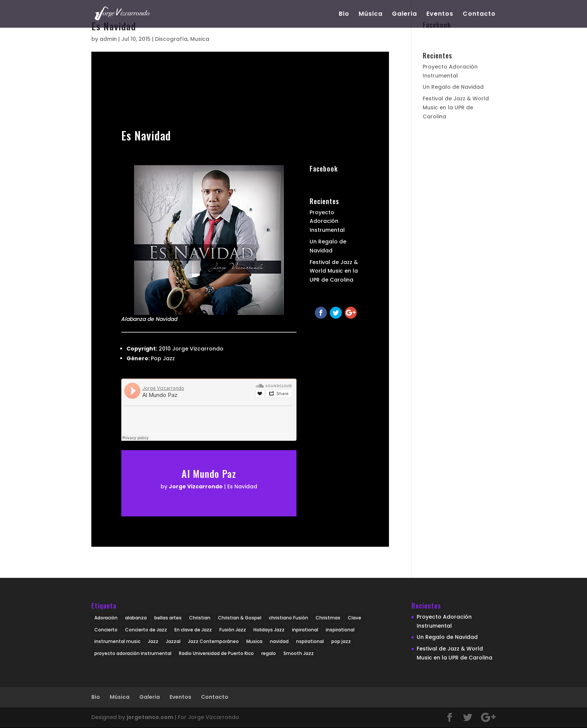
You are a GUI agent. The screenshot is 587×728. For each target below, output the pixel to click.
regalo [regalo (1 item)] (269, 653)
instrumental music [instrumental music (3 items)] (117, 641)
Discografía (171, 39)
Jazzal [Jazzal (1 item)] (173, 641)
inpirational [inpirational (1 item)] (305, 630)
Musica (200, 39)
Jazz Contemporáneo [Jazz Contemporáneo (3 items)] (213, 641)
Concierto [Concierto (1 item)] (106, 630)
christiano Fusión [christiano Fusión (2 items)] (288, 618)
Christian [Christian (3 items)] (200, 618)
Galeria (404, 15)
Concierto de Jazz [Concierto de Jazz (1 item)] (146, 630)
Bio (344, 15)
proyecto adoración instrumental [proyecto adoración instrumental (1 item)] (133, 653)
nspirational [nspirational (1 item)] (310, 641)
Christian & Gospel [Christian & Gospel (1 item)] (240, 618)
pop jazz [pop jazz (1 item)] (341, 641)
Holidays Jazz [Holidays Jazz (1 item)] (269, 630)
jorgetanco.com (150, 717)
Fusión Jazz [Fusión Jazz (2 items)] (233, 630)
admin (108, 39)
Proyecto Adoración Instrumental (327, 221)
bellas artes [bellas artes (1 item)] (168, 618)
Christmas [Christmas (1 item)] (328, 618)
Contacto (479, 15)
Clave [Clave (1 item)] (355, 618)
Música (371, 15)
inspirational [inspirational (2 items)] (340, 630)
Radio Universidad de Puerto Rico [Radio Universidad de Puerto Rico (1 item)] (216, 653)
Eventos (440, 15)
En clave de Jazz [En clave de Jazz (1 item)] (193, 630)
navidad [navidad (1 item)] (279, 641)
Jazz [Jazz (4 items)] (153, 641)
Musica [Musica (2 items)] (254, 641)
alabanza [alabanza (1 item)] (136, 618)
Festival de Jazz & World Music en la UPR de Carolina (334, 271)
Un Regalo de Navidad (453, 87)
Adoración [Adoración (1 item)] (106, 618)
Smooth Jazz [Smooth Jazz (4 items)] (299, 653)
